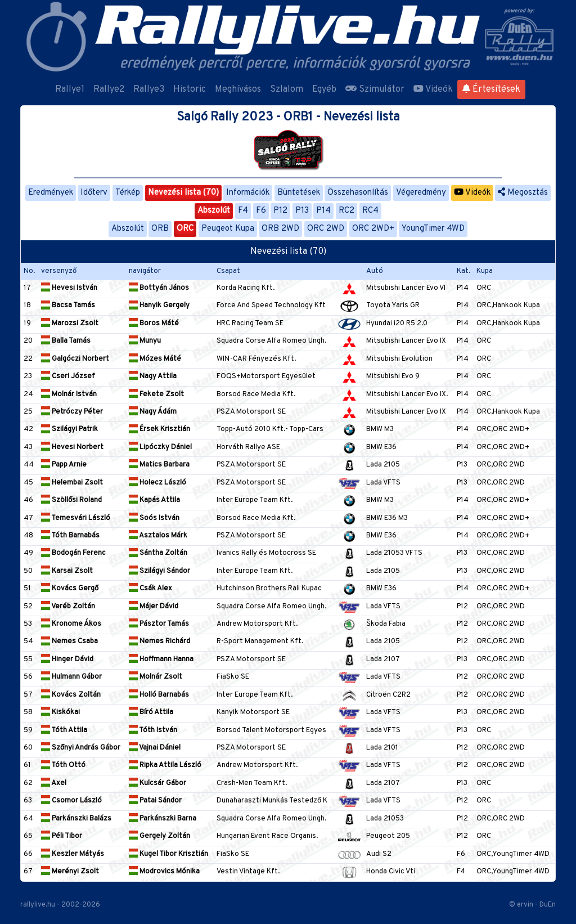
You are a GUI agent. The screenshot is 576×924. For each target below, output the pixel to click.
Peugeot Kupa (228, 229)
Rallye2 (109, 89)
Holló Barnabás (159, 695)
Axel (54, 783)
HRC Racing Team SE (250, 324)
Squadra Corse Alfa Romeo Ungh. (271, 341)
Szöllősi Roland (71, 500)
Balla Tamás (66, 341)
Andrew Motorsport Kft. (257, 624)
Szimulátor (375, 89)
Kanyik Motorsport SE (253, 712)
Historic (190, 89)
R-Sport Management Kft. (260, 642)
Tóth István (153, 730)
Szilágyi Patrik (69, 429)
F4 (243, 211)
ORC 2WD (326, 229)
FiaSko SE (233, 677)
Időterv (94, 193)
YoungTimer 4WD (433, 229)
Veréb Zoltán (68, 607)
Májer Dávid (154, 607)
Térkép (128, 193)
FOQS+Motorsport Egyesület (266, 376)
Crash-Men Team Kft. (252, 783)
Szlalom (287, 89)
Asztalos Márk (158, 536)
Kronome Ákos (71, 624)
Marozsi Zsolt (70, 324)
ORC (185, 229)
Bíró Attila (151, 712)
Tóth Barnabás (70, 536)
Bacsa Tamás (68, 306)
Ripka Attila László (165, 765)
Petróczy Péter (72, 412)
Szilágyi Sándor (159, 571)
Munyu (145, 341)
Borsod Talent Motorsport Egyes (271, 730)
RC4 (370, 211)
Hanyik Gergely (159, 306)
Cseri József (68, 376)
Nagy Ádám (153, 412)
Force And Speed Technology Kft (271, 306)
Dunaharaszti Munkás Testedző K (272, 801)
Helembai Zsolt (72, 483)
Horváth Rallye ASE (248, 447)
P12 (280, 211)
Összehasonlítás (358, 193)
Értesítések (491, 89)
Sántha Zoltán (158, 553)
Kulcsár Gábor (157, 783)
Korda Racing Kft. (246, 288)
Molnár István (69, 394)
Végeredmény (421, 193)
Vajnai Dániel (155, 748)
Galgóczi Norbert (75, 359)
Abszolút (214, 211)
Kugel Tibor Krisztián (168, 854)
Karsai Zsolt (67, 571)
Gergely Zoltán (159, 836)
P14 (323, 211)
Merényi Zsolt (70, 872)
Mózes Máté (155, 359)
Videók (433, 89)
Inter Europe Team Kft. (255, 500)
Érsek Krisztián (159, 429)
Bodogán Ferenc (73, 553)
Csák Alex (150, 589)
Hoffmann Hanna (161, 660)
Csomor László (71, 801)
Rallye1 (70, 89)
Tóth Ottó (63, 765)
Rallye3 (149, 89)
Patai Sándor (155, 801)
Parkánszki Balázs (76, 819)
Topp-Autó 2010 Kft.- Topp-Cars (270, 429)
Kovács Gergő (70, 589)
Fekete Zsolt (156, 394)
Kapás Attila (154, 500)
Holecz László (157, 483)
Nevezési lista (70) (183, 193)
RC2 (346, 211)
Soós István (154, 518)
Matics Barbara (159, 465)
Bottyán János (159, 288)
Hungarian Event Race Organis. (267, 836)
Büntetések (299, 193)
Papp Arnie (64, 465)
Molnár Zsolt (156, 677)
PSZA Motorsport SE (251, 412)
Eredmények (51, 193)
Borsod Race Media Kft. (256, 394)
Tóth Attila (64, 730)
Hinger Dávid (67, 660)
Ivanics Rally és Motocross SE (266, 553)
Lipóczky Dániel (160, 447)
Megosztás (523, 193)
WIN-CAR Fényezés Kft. (256, 359)
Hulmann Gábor (71, 677)
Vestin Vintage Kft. (248, 872)
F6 (261, 211)
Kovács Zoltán (71, 695)
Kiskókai (60, 712)
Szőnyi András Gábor (81, 748)
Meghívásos (238, 89)
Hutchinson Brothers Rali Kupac (269, 589)
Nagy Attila (153, 376)
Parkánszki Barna (163, 819)
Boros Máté (154, 324)
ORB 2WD (280, 229)
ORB (160, 229)
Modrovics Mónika (164, 872)
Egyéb (324, 89)
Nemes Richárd (159, 642)
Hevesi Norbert (72, 447)
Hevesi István (69, 288)
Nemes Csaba (69, 642)
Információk (248, 193)
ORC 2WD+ (373, 229)
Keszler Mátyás (73, 854)
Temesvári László (76, 518)
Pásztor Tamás (159, 624)
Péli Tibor (62, 836)
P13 (302, 211)
